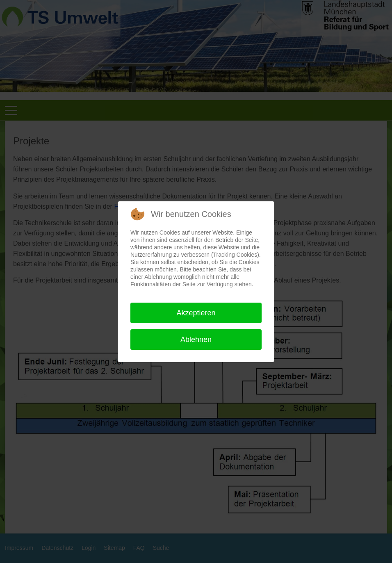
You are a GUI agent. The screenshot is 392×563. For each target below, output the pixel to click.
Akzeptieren (196, 313)
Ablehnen (196, 340)
